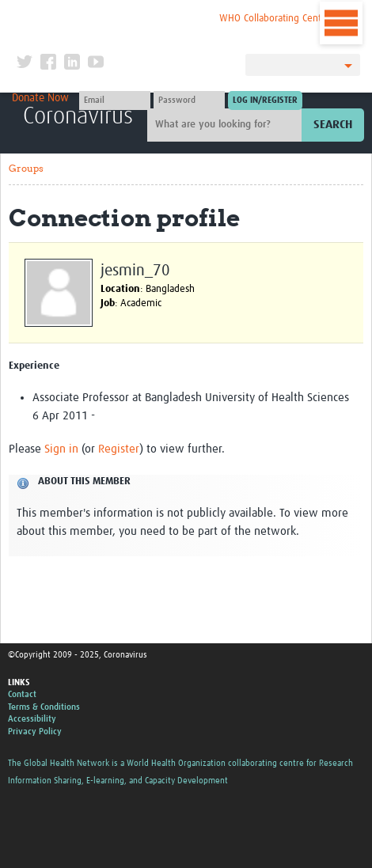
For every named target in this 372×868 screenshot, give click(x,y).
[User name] (115, 100)
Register (119, 449)
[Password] (189, 100)
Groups (26, 168)
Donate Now (40, 98)
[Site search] (226, 125)
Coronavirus (78, 116)
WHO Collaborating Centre (275, 19)
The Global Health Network (116, 15)
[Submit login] (265, 100)
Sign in (61, 449)
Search (333, 125)
